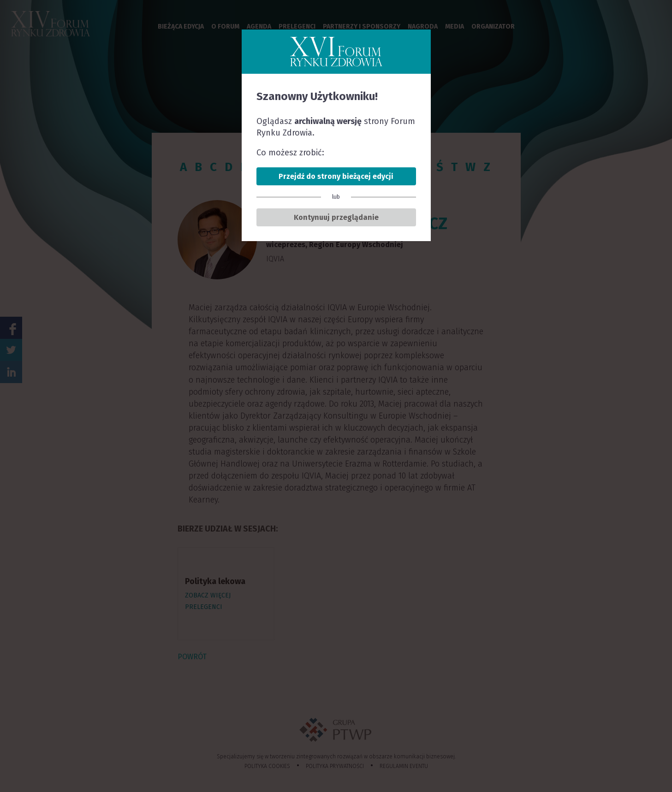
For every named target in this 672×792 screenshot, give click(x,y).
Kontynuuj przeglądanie (336, 217)
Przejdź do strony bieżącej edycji (336, 176)
